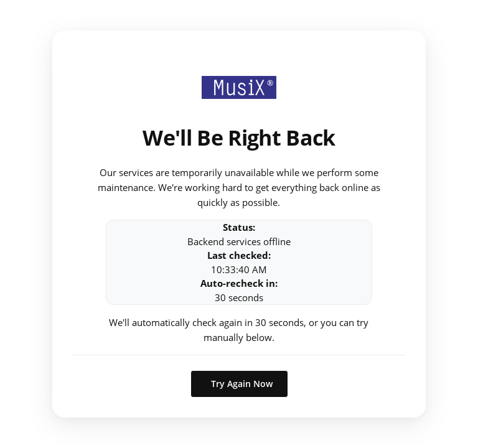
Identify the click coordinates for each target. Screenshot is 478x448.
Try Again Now (242, 384)
